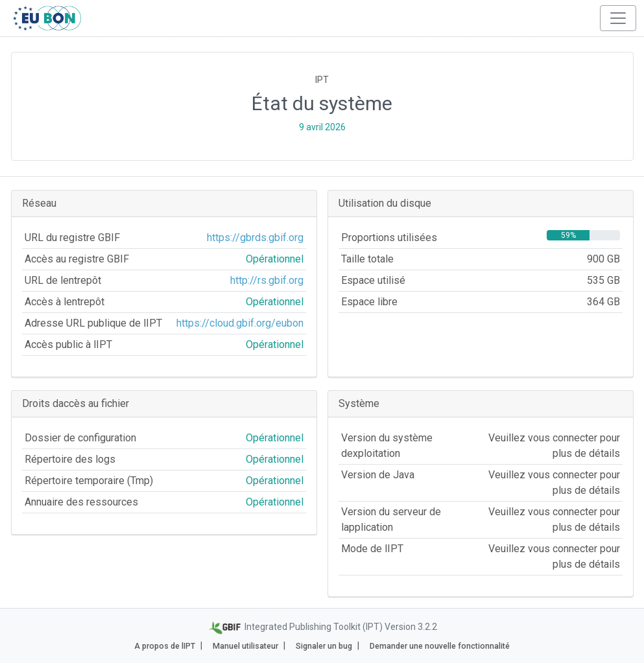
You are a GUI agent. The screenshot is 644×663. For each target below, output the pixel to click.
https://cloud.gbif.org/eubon (240, 323)
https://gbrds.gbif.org (255, 238)
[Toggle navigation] (618, 18)
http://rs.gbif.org (267, 280)
